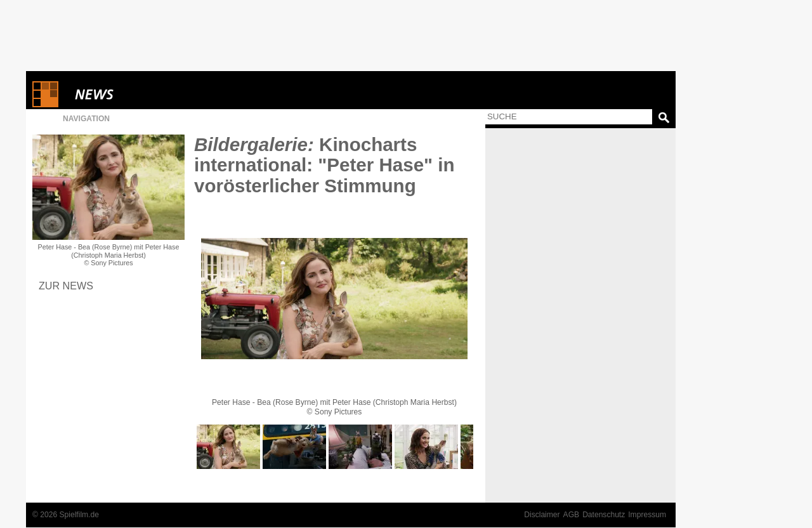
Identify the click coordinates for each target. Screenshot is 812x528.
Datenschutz (604, 515)
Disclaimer (542, 515)
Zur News (66, 286)
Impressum (647, 515)
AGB (572, 515)
